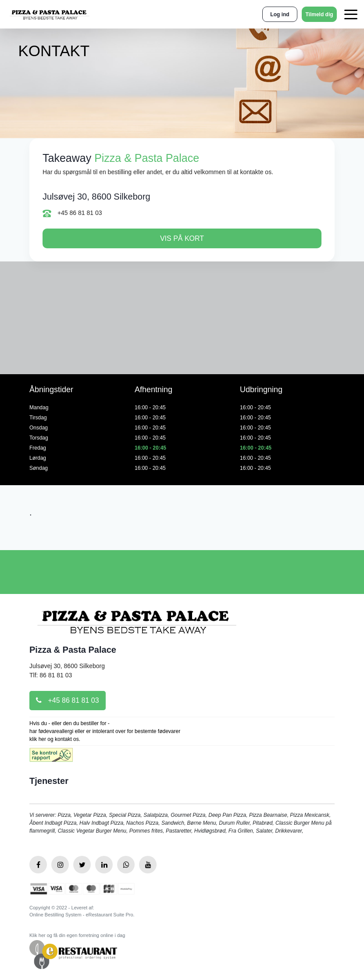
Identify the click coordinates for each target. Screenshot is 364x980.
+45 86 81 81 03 (72, 213)
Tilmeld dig (319, 14)
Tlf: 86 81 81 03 (51, 675)
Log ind (280, 14)
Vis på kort (182, 238)
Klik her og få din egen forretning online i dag (77, 935)
